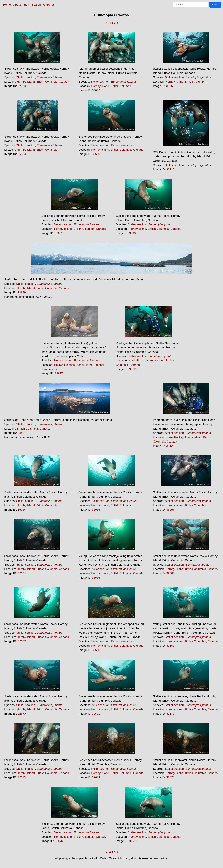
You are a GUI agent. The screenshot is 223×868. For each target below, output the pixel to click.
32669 (170, 646)
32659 (22, 292)
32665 (96, 578)
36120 (133, 369)
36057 (170, 510)
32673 (22, 777)
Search (36, 5)
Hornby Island (26, 82)
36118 (170, 169)
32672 (170, 714)
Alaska (53, 369)
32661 (59, 233)
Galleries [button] (49, 5)
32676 (59, 841)
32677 (133, 841)
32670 (22, 714)
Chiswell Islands (64, 365)
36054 (22, 510)
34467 (22, 433)
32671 (96, 714)
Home (7, 5)
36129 (170, 446)
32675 (170, 777)
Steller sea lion (26, 77)
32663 (22, 86)
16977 (59, 373)
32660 (96, 154)
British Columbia (47, 82)
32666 (170, 573)
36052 (96, 90)
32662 (133, 233)
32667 (22, 641)
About (17, 5)
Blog (26, 5)
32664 (22, 573)
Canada (64, 82)
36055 (96, 510)
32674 (96, 777)
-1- (107, 23)
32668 (96, 650)
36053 (22, 154)
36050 (170, 86)
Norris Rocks (137, 360)
